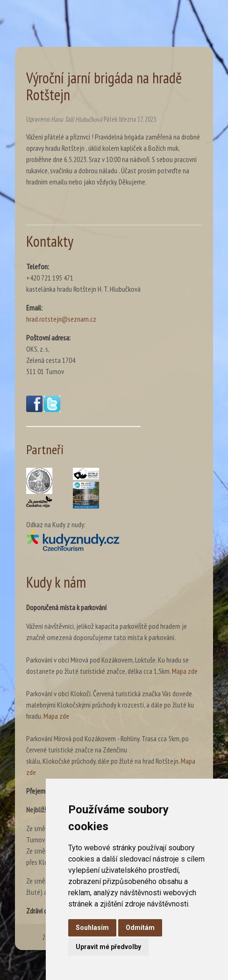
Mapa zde (185, 671)
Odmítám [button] (140, 928)
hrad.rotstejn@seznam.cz (61, 319)
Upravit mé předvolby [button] (108, 947)
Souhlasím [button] (92, 928)
